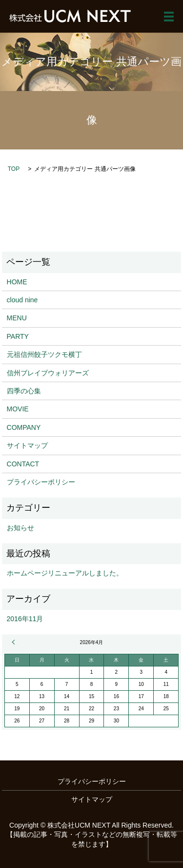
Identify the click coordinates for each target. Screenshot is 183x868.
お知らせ (20, 528)
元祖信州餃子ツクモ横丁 (44, 354)
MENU (17, 318)
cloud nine (22, 300)
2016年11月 (25, 619)
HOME (17, 282)
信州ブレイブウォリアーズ (48, 373)
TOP (14, 169)
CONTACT (23, 464)
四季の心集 (24, 391)
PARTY (18, 336)
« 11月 (15, 642)
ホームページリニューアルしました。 (65, 573)
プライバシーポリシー (41, 482)
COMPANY (24, 427)
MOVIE (18, 409)
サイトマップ (27, 445)
